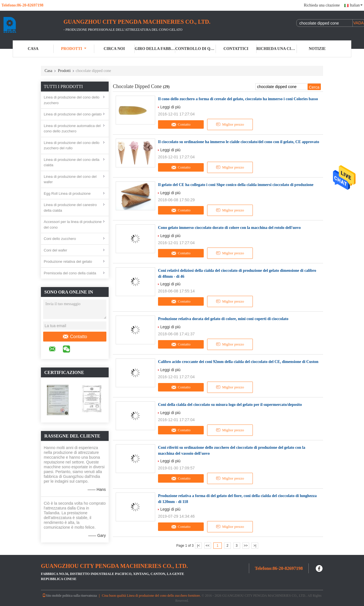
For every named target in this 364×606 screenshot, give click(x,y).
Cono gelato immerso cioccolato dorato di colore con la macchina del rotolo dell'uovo (229, 228)
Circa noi (114, 49)
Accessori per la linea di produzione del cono (73, 225)
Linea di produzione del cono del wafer (70, 179)
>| (255, 546)
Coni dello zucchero (60, 239)
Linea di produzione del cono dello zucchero (72, 100)
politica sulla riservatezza (80, 596)
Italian (356, 5)
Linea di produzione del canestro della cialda (70, 208)
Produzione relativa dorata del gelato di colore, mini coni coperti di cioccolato (223, 319)
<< (207, 546)
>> (246, 546)
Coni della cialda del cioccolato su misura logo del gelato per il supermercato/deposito (230, 405)
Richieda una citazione (322, 5)
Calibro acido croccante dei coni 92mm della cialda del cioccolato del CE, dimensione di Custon (238, 362)
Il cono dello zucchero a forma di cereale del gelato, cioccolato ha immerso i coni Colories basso (238, 99)
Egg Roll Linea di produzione (67, 193)
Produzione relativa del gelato (68, 262)
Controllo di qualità (196, 49)
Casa (33, 49)
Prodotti (74, 49)
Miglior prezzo (230, 124)
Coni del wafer (55, 250)
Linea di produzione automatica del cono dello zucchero (72, 129)
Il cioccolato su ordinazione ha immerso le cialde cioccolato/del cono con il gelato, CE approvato (239, 142)
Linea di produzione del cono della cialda (72, 162)
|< (198, 546)
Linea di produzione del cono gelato (73, 114)
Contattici (236, 49)
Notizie (317, 49)
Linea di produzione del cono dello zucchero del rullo (72, 146)
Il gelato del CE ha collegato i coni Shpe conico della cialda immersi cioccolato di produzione (236, 185)
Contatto (75, 337)
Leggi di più (170, 107)
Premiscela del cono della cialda (70, 273)
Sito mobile (52, 596)
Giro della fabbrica (155, 49)
